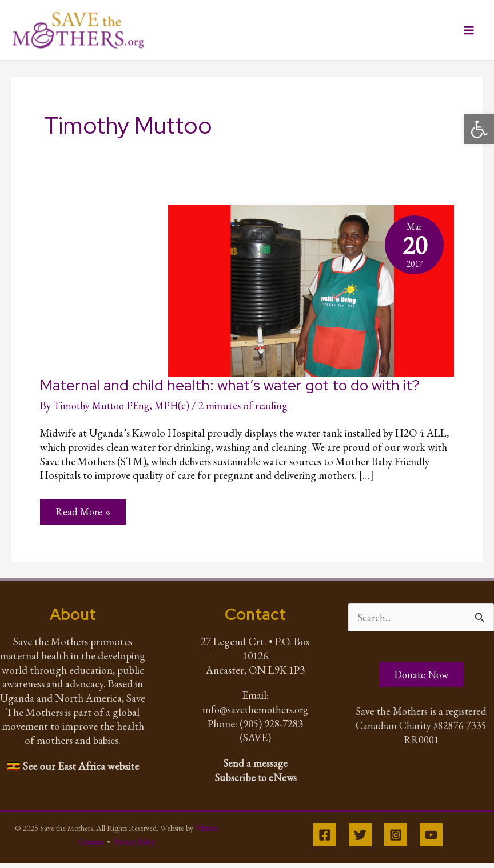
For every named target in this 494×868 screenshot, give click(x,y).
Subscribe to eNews (255, 781)
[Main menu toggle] (469, 32)
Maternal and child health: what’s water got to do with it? (230, 388)
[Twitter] (360, 839)
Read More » (84, 518)
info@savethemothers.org (255, 713)
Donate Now (421, 680)
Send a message (256, 767)
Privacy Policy (134, 846)
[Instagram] (396, 839)
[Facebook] (325, 839)
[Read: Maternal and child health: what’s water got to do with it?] (311, 292)
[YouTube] (431, 839)
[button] (479, 129)
